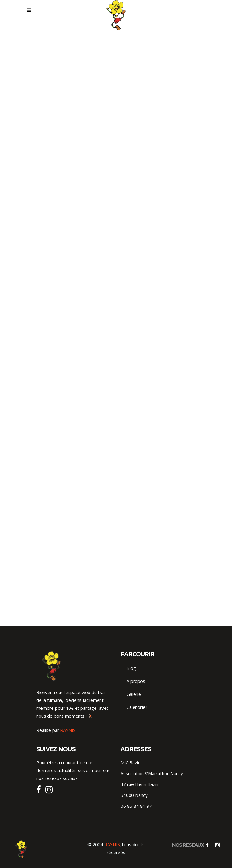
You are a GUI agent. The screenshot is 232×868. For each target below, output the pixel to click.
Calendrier (137, 707)
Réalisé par (56, 730)
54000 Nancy (134, 795)
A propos (136, 681)
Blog (131, 668)
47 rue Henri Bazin (139, 784)
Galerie (134, 694)
